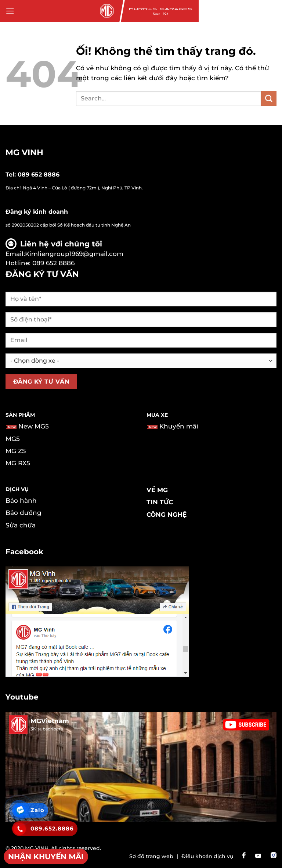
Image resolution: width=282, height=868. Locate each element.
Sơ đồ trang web (151, 856)
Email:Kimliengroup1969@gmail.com (64, 254)
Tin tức (160, 502)
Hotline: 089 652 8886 (40, 263)
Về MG (157, 490)
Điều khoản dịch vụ (207, 856)
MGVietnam (50, 721)
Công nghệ (167, 515)
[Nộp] (269, 98)
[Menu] (10, 11)
